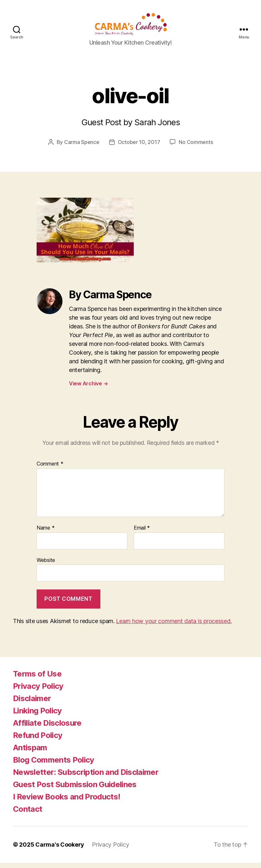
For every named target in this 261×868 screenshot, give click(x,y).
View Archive (88, 389)
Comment (50, 469)
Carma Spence (82, 148)
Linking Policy (37, 716)
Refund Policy (38, 740)
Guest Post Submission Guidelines (75, 790)
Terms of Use (37, 679)
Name (45, 533)
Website (46, 565)
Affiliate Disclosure (47, 728)
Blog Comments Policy (54, 765)
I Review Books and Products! (67, 802)
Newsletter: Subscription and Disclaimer (86, 777)
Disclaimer (32, 703)
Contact (28, 814)
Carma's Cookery (60, 850)
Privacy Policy (38, 691)
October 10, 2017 (139, 148)
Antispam (30, 753)
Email (142, 533)
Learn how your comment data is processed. (174, 626)
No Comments (196, 148)
